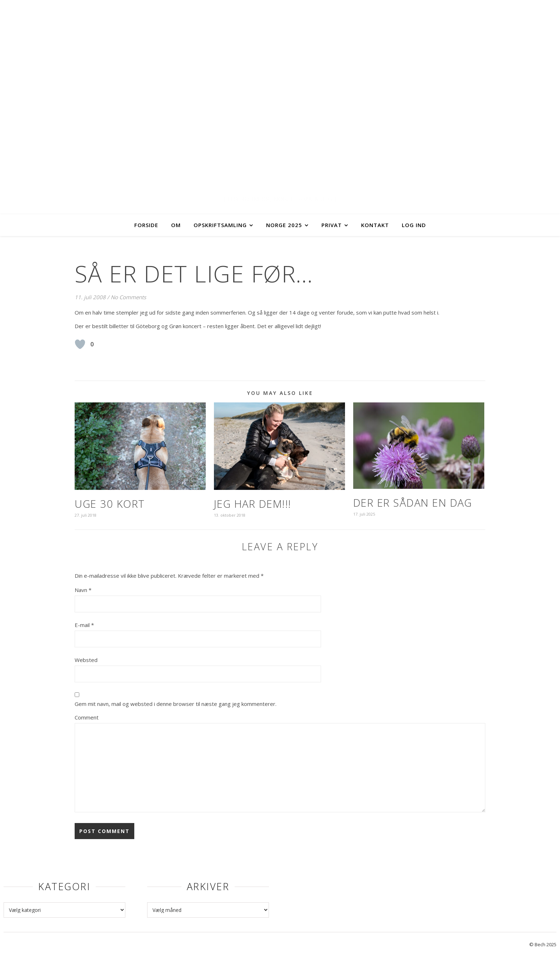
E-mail (84, 625)
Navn (83, 590)
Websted (86, 660)
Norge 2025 (284, 225)
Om (176, 225)
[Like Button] (80, 344)
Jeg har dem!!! (253, 504)
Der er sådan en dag (413, 503)
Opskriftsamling (220, 225)
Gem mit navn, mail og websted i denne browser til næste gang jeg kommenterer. (176, 704)
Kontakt (375, 225)
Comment (87, 717)
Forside (146, 225)
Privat (332, 225)
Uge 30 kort (110, 504)
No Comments (128, 297)
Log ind (414, 225)
